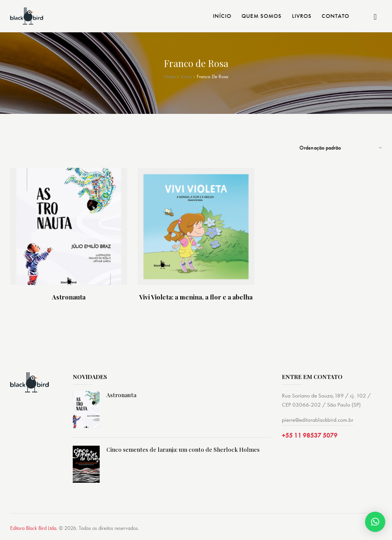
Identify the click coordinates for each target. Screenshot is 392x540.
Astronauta (69, 298)
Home (170, 77)
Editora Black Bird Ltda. (34, 529)
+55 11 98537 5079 (310, 436)
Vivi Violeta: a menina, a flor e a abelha (196, 298)
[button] (375, 522)
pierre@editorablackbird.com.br (318, 420)
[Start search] (375, 17)
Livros (186, 77)
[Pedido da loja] (341, 148)
